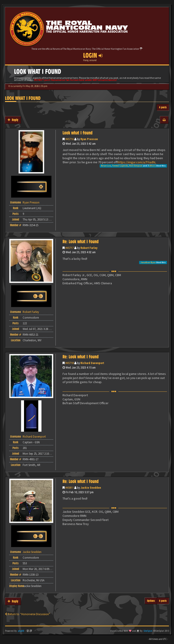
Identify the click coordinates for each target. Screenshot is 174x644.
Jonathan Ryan (148, 262)
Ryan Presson (89, 139)
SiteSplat (148, 631)
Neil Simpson (136, 166)
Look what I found (23, 98)
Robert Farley (89, 248)
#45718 (69, 363)
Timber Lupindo (120, 166)
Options (151, 601)
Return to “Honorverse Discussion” (28, 614)
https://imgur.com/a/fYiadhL (137, 162)
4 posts (163, 107)
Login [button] (93, 55)
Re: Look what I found (81, 242)
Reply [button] (13, 120)
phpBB (21, 631)
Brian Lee (106, 166)
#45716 (69, 139)
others (152, 166)
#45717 (69, 248)
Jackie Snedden (91, 488)
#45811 (69, 488)
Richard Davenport (92, 363)
